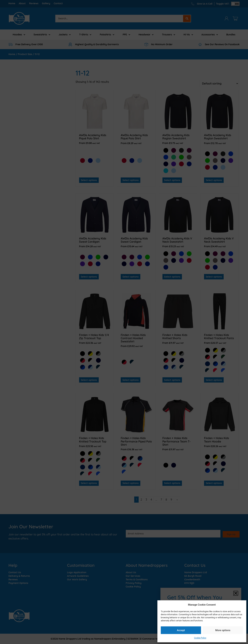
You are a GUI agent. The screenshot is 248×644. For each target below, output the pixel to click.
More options (223, 630)
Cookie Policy (200, 638)
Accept (181, 630)
